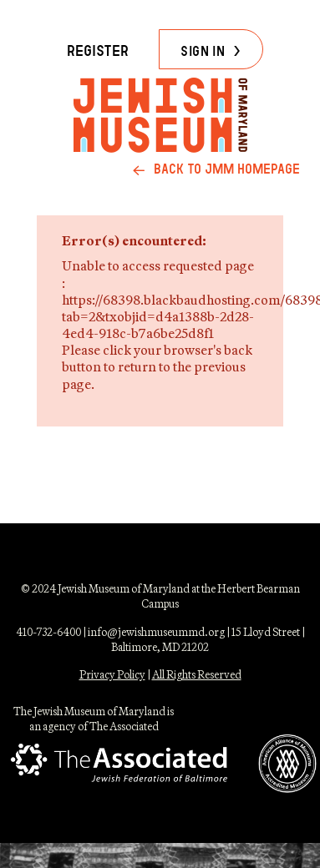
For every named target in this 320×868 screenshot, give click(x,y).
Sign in (203, 51)
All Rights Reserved (197, 674)
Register (98, 51)
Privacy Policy (112, 674)
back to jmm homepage (227, 169)
